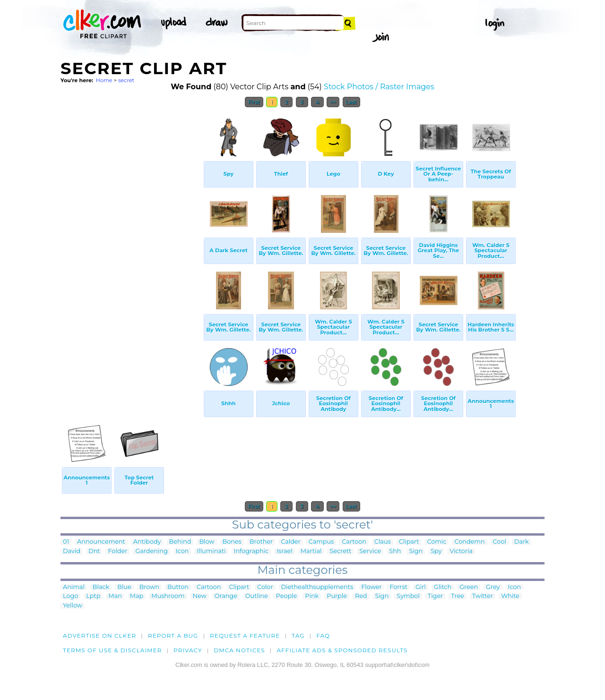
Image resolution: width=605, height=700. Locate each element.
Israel (284, 551)
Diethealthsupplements (317, 587)
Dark (522, 542)
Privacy (188, 650)
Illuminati (211, 551)
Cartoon (354, 542)
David (72, 551)
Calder (291, 542)
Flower (371, 587)
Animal (74, 587)
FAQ (323, 636)
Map (137, 596)
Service (370, 551)
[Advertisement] (131, 254)
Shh (395, 551)
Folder (117, 551)
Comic (436, 542)
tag (298, 636)
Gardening (151, 551)
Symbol (408, 596)
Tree (458, 596)
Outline (257, 596)
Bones (232, 542)
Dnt (94, 551)
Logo (70, 596)
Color (265, 587)
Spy (436, 551)
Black (101, 587)
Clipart (409, 542)
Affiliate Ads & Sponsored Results (342, 650)
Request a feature (245, 636)
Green (469, 587)
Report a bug (173, 636)
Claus (383, 542)
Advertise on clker (99, 636)
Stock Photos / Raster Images (379, 87)
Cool (500, 542)
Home (104, 80)
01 (66, 542)
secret (126, 80)
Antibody (147, 542)
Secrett (340, 551)
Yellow (73, 606)
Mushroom (168, 596)
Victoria (461, 551)
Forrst (398, 587)
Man (115, 596)
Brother (261, 542)
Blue (124, 587)
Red (361, 596)
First (254, 102)
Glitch (443, 587)
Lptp (93, 596)
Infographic (251, 551)
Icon (182, 551)
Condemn (469, 542)
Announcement (101, 542)
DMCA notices (239, 650)
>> (333, 102)
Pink (312, 596)
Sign (416, 551)
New (200, 596)
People (287, 596)
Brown (149, 587)
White (510, 596)
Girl (421, 587)
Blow (207, 542)
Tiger (435, 596)
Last (351, 102)
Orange (226, 596)
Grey (493, 587)
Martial (311, 551)
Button (178, 587)
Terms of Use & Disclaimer (112, 650)
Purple (337, 596)
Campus (321, 542)
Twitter (483, 596)
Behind (180, 542)
